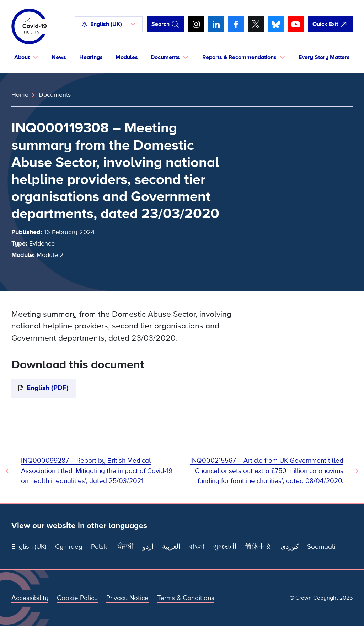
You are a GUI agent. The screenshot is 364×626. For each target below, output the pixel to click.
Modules (127, 57)
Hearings (91, 57)
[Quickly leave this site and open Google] (330, 24)
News (59, 57)
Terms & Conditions (186, 598)
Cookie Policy (77, 598)
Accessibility (30, 598)
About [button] (22, 57)
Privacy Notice (127, 598)
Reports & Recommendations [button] (239, 57)
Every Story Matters (324, 57)
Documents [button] (165, 57)
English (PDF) (48, 388)
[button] (109, 24)
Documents (55, 95)
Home (20, 95)
